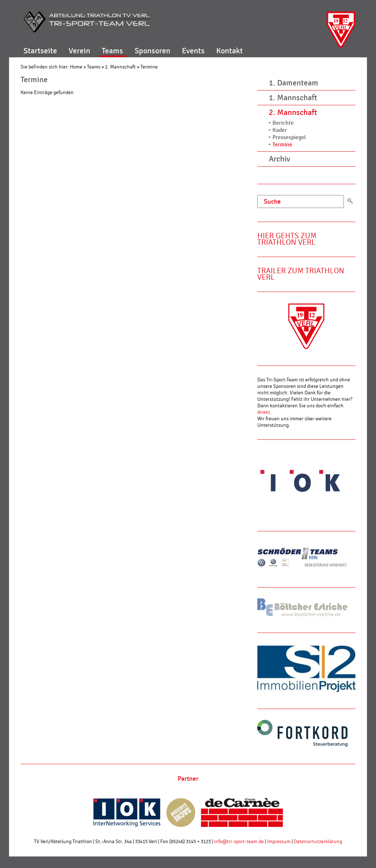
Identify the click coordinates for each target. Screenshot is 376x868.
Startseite (40, 51)
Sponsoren (152, 51)
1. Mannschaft (293, 98)
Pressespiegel (289, 138)
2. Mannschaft (120, 67)
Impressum (279, 842)
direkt (264, 412)
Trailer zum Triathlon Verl (301, 274)
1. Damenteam (294, 83)
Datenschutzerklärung (318, 842)
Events (193, 51)
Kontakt (229, 51)
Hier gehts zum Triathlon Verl (287, 239)
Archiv (279, 159)
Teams (112, 51)
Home (76, 67)
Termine (149, 67)
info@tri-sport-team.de (239, 842)
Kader (280, 130)
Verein (79, 51)
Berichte (283, 123)
